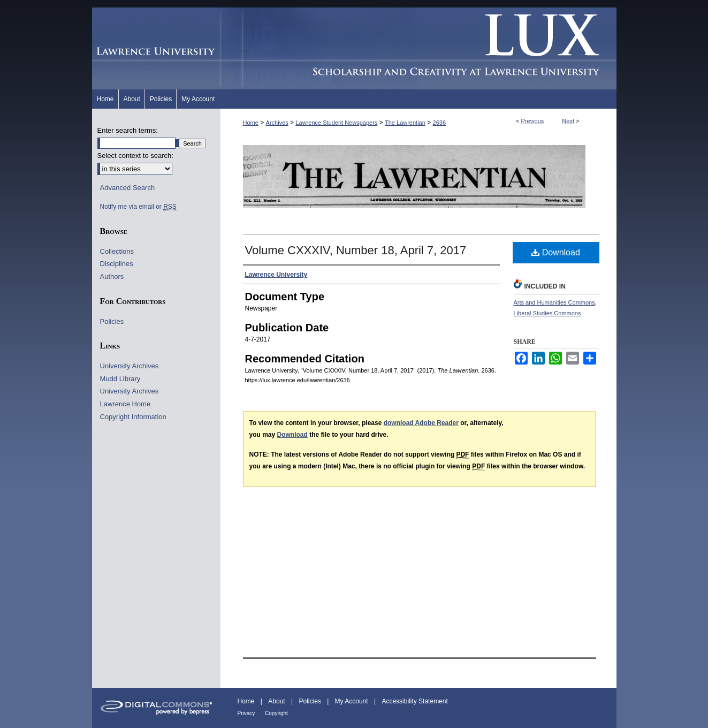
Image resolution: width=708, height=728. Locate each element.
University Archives (130, 366)
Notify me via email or (138, 207)
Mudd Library (120, 379)
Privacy (247, 713)
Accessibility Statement (414, 701)
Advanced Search (128, 188)
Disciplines (117, 264)
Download (556, 252)
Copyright (276, 713)
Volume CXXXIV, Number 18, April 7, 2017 (356, 250)
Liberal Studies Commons (547, 313)
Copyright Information (133, 417)
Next (568, 121)
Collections (117, 251)
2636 (439, 123)
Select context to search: (135, 156)
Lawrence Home (125, 404)
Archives (277, 123)
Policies (112, 321)
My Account (352, 701)
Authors (112, 276)
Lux (418, 48)
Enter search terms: (128, 130)
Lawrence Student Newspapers (336, 123)
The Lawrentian (405, 123)
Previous (533, 121)
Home (251, 123)
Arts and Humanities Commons (554, 302)
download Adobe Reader (421, 423)
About (277, 701)
